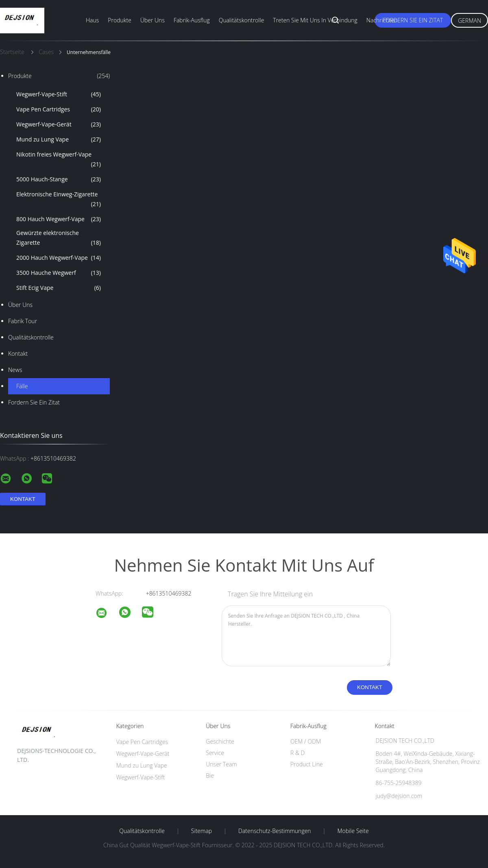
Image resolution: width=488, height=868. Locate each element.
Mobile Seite (353, 831)
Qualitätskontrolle (242, 20)
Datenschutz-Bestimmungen (275, 831)
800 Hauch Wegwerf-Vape (59, 219)
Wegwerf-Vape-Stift (59, 94)
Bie (210, 776)
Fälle (22, 386)
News (15, 370)
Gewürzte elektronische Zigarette (59, 238)
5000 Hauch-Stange (59, 179)
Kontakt (18, 354)
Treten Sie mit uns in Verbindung (315, 20)
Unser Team (221, 764)
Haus (92, 20)
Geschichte (220, 741)
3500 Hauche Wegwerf (59, 273)
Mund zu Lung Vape (59, 139)
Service (215, 753)
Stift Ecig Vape (59, 288)
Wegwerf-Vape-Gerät (59, 124)
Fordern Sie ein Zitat (413, 20)
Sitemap (202, 831)
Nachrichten (382, 20)
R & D (297, 753)
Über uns (152, 20)
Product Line (307, 764)
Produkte (120, 20)
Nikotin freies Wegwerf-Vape (59, 160)
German (469, 21)
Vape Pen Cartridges (59, 109)
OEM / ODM (306, 741)
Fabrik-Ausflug (192, 20)
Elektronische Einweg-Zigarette (59, 200)
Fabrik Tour (23, 321)
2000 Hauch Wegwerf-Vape (59, 258)
